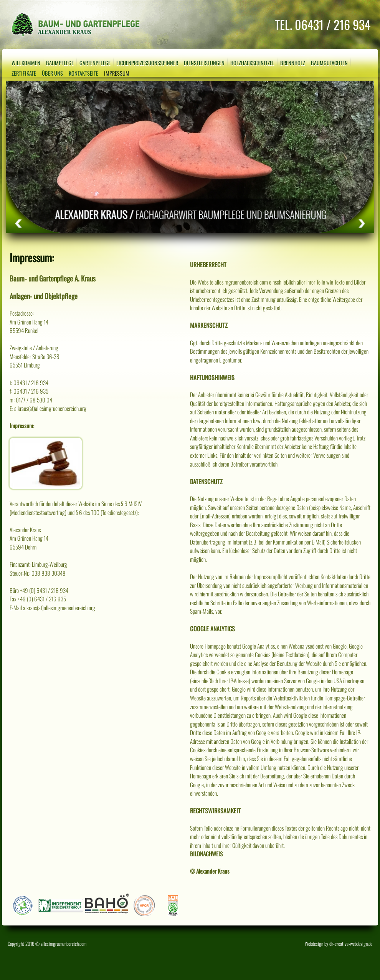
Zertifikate (24, 73)
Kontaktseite (83, 73)
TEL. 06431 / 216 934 (323, 24)
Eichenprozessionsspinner (147, 63)
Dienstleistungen (204, 63)
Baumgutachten (329, 63)
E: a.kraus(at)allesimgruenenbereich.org (48, 408)
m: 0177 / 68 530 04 (31, 400)
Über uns (52, 73)
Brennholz (293, 63)
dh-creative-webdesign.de (351, 944)
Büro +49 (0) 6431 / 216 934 (39, 590)
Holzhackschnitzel (252, 63)
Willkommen (26, 63)
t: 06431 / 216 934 (29, 382)
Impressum (117, 73)
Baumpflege (60, 63)
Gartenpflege (95, 63)
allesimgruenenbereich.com (64, 944)
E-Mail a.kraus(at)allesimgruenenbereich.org (52, 608)
